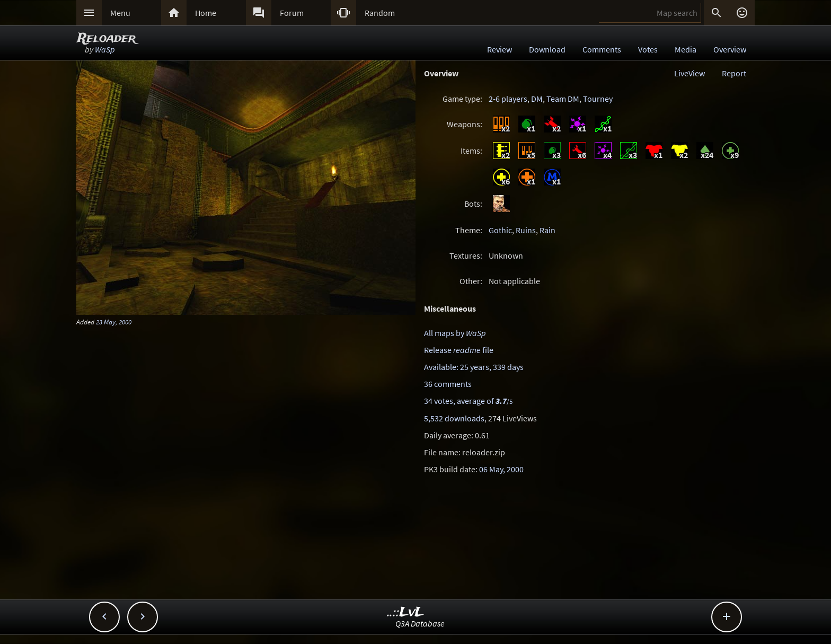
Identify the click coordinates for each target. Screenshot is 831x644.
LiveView (689, 73)
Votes (648, 49)
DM (537, 99)
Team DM (563, 99)
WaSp (105, 49)
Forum (292, 13)
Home (206, 13)
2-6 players (508, 99)
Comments (602, 49)
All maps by (455, 333)
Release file (459, 350)
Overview (730, 49)
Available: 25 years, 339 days (474, 367)
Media (686, 49)
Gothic (500, 230)
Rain (547, 230)
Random (380, 13)
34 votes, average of (468, 401)
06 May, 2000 (501, 469)
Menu (120, 13)
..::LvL (406, 612)
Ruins (526, 230)
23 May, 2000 (114, 322)
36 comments (448, 384)
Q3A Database (420, 623)
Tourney (598, 99)
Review (500, 49)
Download (547, 49)
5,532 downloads (454, 418)
